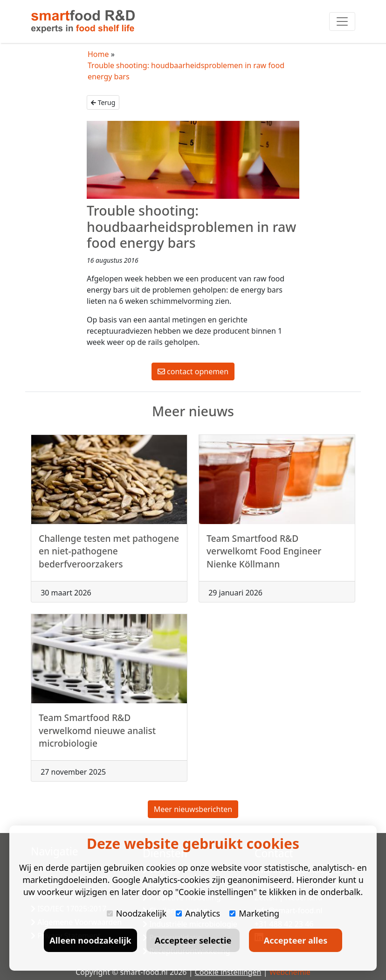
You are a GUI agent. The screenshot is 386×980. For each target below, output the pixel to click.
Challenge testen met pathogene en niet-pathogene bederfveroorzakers (109, 560)
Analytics (198, 913)
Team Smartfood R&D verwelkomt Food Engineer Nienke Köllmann (264, 560)
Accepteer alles (296, 940)
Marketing (254, 913)
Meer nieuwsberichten (193, 809)
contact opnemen (193, 371)
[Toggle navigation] (342, 21)
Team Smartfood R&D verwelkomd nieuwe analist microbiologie (97, 740)
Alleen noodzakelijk (90, 940)
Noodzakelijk (137, 913)
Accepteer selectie (193, 940)
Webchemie (290, 972)
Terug (103, 102)
